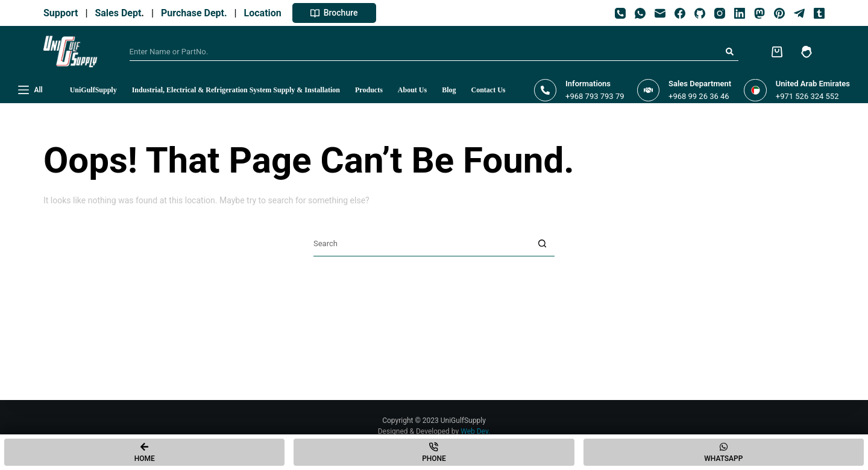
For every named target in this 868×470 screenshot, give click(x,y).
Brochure (334, 13)
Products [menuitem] (369, 90)
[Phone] (620, 13)
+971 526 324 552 (807, 96)
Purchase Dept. (197, 13)
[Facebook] (680, 13)
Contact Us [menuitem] (489, 90)
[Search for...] (425, 52)
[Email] (660, 13)
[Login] (807, 52)
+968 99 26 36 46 (699, 96)
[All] (30, 91)
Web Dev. (475, 431)
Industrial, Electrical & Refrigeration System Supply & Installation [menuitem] (236, 90)
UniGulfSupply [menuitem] (93, 90)
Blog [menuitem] (449, 90)
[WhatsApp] (640, 13)
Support (63, 13)
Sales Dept (117, 13)
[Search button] (729, 52)
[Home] (144, 452)
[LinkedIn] (740, 13)
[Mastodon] (759, 13)
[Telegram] (799, 13)
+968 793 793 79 (595, 96)
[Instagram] (720, 13)
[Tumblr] (819, 13)
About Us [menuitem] (412, 90)
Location (265, 13)
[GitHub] (700, 13)
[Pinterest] (779, 13)
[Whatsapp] (724, 452)
